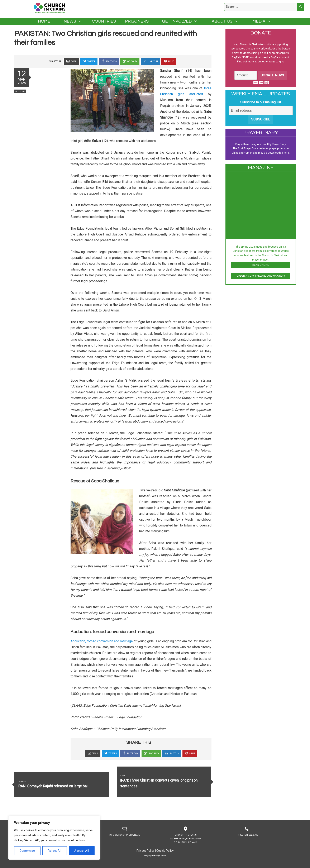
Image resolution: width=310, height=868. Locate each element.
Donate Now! (272, 75)
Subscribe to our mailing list (261, 102)
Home (44, 21)
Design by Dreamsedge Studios (155, 855)
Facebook (109, 61)
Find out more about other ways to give (261, 61)
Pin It (168, 61)
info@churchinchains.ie (125, 831)
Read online (261, 265)
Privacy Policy (146, 851)
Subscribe (261, 119)
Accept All (82, 851)
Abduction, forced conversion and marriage (102, 641)
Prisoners (137, 21)
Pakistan (20, 92)
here (286, 153)
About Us (222, 21)
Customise (27, 851)
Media (259, 21)
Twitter (89, 61)
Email (71, 61)
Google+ (130, 61)
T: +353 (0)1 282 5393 (247, 831)
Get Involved (177, 21)
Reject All (55, 851)
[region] (54, 838)
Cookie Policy (165, 851)
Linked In (150, 61)
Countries (104, 21)
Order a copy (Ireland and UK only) (261, 276)
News (70, 21)
